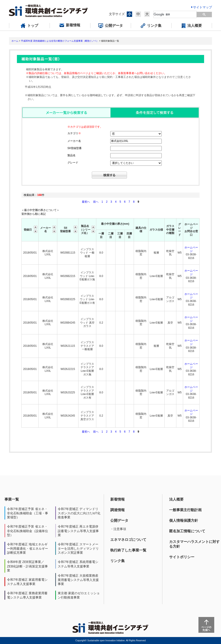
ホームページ (191, 249)
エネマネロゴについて (128, 540)
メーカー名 (74, 141)
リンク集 (117, 561)
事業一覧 (12, 499)
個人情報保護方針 (184, 520)
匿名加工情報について (187, 531)
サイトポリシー (182, 557)
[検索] (175, 14)
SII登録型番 (75, 148)
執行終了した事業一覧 (128, 550)
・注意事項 (118, 529)
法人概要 (176, 499)
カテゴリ (74, 133)
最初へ (86, 202)
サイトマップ (203, 7)
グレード (73, 163)
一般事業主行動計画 (185, 510)
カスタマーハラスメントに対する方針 (194, 544)
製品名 (71, 155)
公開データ (119, 520)
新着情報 (117, 499)
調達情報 (117, 510)
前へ (96, 202)
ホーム (15, 41)
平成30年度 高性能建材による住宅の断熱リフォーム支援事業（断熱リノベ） (60, 41)
